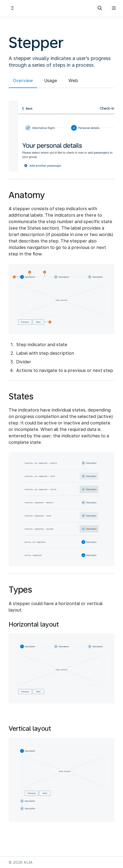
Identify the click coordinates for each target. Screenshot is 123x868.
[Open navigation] (114, 8)
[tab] (23, 82)
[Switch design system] (12, 8)
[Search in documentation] (100, 8)
